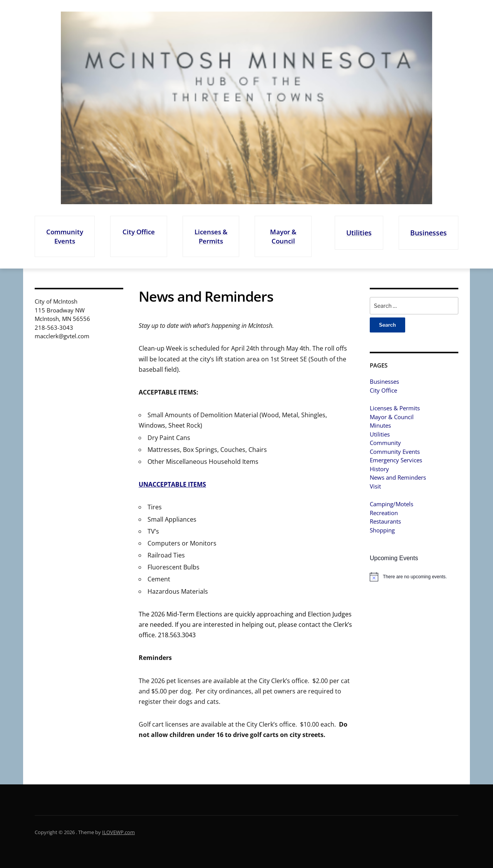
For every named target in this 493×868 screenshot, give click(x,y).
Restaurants (385, 521)
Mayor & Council (280, 236)
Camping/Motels (392, 504)
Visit (375, 486)
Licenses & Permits (209, 236)
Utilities (356, 233)
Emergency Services (396, 460)
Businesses (428, 233)
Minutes (380, 425)
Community (385, 443)
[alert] (414, 577)
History (379, 469)
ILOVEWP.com (118, 832)
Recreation (384, 513)
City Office (138, 232)
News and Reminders (398, 477)
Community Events (65, 236)
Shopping (382, 530)
